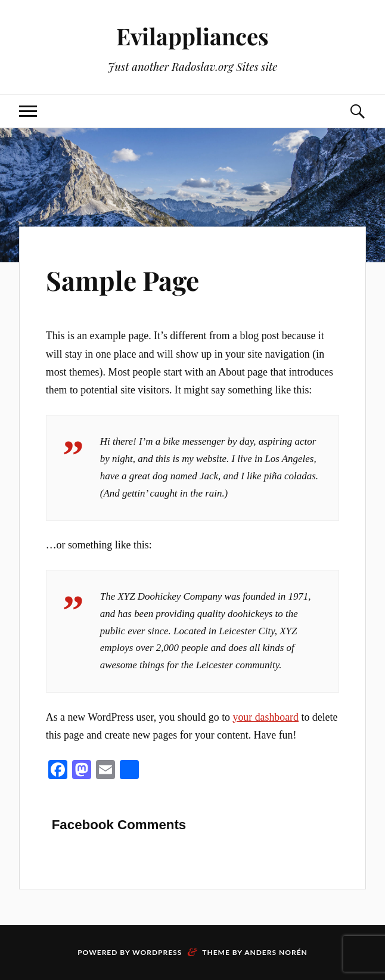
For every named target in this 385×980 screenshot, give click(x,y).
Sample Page (122, 280)
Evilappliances (192, 36)
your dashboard (266, 717)
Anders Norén (276, 952)
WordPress (157, 952)
